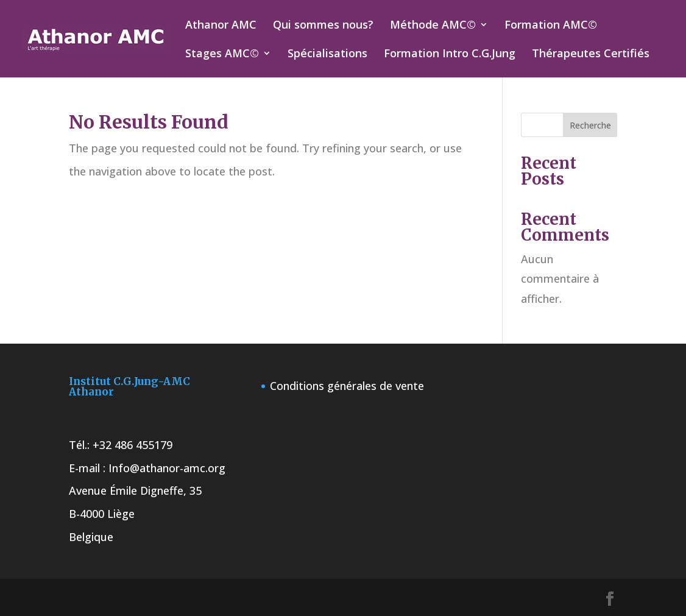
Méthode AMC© (433, 26)
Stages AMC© (222, 55)
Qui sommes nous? (323, 26)
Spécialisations (327, 55)
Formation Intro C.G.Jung (450, 55)
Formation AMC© (551, 26)
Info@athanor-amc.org (167, 468)
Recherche (590, 125)
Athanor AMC (221, 26)
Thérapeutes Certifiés (591, 55)
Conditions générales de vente (347, 386)
